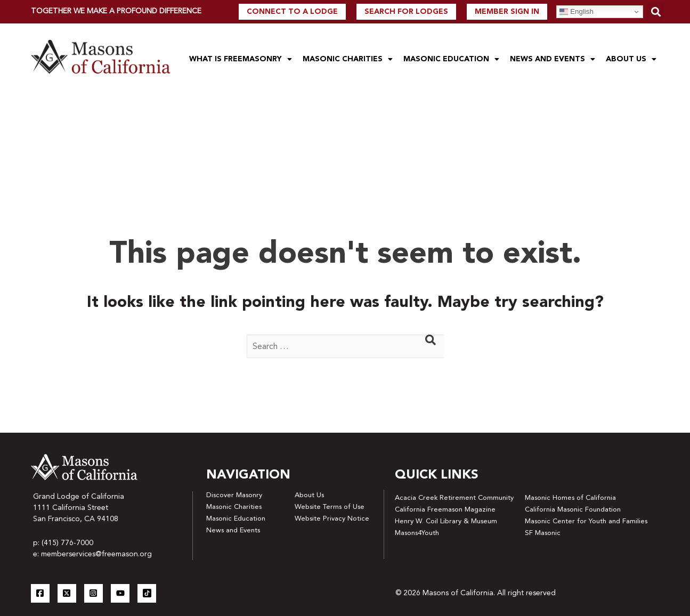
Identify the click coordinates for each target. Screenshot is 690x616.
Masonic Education (451, 59)
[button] (656, 11)
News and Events (553, 59)
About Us (631, 59)
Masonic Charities (348, 59)
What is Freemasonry (241, 59)
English (576, 12)
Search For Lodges (406, 12)
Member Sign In (507, 12)
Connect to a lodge (292, 12)
